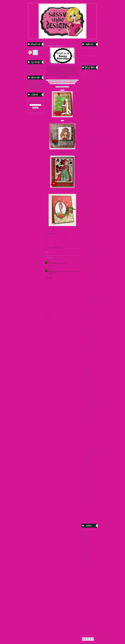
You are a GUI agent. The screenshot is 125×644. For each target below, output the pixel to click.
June (86, 555)
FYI (85, 586)
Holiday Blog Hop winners (87, 261)
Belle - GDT (49, 240)
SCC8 (83, 420)
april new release (85, 136)
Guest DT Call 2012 (86, 257)
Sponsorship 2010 (85, 457)
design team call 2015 (86, 195)
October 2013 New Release (87, 347)
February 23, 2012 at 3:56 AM (62, 261)
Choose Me (84, 173)
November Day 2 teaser (87, 339)
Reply (50, 265)
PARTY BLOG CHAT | (66, 42)
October (86, 546)
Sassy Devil (84, 388)
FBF (83, 223)
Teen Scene (84, 498)
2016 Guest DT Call (86, 116)
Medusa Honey (85, 320)
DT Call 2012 (84, 201)
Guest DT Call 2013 (86, 259)
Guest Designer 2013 (86, 253)
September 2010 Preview (87, 437)
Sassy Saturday (85, 398)
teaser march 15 (85, 489)
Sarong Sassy (84, 381)
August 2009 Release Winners (88, 141)
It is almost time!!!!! (88, 603)
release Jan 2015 (85, 375)
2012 (84, 540)
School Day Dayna (86, 424)
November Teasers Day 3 (87, 341)
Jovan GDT (59, 242)
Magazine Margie (85, 306)
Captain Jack (84, 164)
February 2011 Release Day (87, 224)
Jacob (83, 270)
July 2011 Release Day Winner (88, 279)
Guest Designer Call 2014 (87, 255)
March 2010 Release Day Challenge (89, 307)
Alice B (48, 238)
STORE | (43, 40)
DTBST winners (85, 215)
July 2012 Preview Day (86, 281)
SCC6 (83, 416)
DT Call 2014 (84, 203)
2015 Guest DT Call (86, 109)
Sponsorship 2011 (85, 458)
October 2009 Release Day (87, 345)
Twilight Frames (85, 504)
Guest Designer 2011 (86, 250)
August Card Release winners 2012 (89, 150)
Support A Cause (85, 477)
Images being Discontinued (90, 581)
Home (62, 315)
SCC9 (83, 422)
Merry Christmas (85, 323)
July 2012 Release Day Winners (88, 284)
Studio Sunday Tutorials (87, 475)
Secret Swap (84, 425)
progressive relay (85, 368)
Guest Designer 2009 (86, 246)
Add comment (49, 278)
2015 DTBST (84, 102)
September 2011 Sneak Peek (88, 449)
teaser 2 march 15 (85, 482)
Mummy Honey (85, 325)
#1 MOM (84, 77)
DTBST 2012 (52, 253)
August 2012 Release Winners (88, 146)
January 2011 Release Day (87, 272)
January (86, 626)
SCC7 (83, 418)
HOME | (31, 40)
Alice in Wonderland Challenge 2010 (89, 125)
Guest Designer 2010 (86, 248)
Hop (83, 263)
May (86, 557)
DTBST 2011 (84, 212)
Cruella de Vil (85, 183)
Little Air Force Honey (86, 304)
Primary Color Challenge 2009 (88, 358)
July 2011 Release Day (86, 277)
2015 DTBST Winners (86, 104)
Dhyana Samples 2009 (86, 197)
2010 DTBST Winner (86, 81)
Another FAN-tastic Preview (90, 614)
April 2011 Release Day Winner (88, 134)
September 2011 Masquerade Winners (90, 446)
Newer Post (48, 315)
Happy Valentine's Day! (89, 593)
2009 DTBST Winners (86, 79)
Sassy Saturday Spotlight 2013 (88, 409)
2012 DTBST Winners (86, 82)
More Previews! (87, 609)
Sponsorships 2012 (86, 464)
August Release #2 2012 (87, 154)
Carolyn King (50, 244)
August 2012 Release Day (87, 145)
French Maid (84, 241)
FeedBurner (38, 110)
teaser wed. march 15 (86, 493)
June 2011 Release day (86, 291)
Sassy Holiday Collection (87, 391)
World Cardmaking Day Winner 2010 (89, 518)
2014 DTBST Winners (86, 91)
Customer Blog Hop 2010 (87, 184)
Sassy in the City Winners (87, 395)
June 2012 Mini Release (87, 297)
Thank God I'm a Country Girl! (91, 611)
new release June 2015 (86, 330)
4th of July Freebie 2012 (87, 123)
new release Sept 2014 (86, 332)
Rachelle (62, 90)
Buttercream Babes (86, 163)
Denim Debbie (85, 186)
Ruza (57, 240)
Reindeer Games (85, 373)
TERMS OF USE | (37, 40)
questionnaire (84, 372)
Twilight (83, 502)
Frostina (83, 243)
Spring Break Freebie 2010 (87, 468)
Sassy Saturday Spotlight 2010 (88, 402)
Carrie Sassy (84, 168)
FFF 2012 (84, 228)
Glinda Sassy (84, 244)
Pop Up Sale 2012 (85, 356)
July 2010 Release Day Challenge (89, 275)
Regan (62, 121)
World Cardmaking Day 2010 (88, 516)
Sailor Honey (84, 379)
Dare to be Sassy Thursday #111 (91, 607)
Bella (83, 159)
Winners (83, 511)
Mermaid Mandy (85, 321)
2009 (84, 633)
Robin (57, 153)
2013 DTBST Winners (86, 86)
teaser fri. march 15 (86, 486)
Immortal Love (85, 266)
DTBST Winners (88, 583)
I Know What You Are (86, 264)
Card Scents (84, 166)
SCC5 (83, 415)
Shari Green (49, 242)
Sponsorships (84, 462)
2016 (84, 532)
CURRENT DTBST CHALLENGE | (71, 40)
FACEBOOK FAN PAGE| (84, 40)
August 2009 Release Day (87, 139)
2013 (84, 538)
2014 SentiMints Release (87, 98)
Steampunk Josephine (86, 473)
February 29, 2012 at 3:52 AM (62, 269)
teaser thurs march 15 (86, 491)
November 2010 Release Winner (88, 334)
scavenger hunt (85, 411)
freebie (83, 239)
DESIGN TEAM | (49, 40)
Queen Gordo (84, 370)
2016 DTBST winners (86, 113)
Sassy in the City (85, 393)
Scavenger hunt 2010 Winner (88, 413)
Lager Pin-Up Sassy (86, 302)
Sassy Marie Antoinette (86, 397)
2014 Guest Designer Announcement (89, 93)
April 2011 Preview (86, 132)
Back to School (85, 155)
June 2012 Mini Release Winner (88, 298)
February (86, 563)
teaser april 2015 (85, 484)
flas (82, 233)
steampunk (84, 469)
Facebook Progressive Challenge (88, 221)
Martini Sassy (85, 314)
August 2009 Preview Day (87, 137)
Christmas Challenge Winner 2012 (89, 179)
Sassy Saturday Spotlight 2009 (88, 400)
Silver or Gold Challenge (87, 451)
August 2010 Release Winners (88, 143)
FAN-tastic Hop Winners (89, 591)
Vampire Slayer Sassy (86, 506)
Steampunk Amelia (86, 471)
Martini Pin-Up (85, 313)
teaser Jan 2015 (85, 488)
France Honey (85, 237)
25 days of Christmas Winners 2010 (89, 120)
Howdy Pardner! (88, 605)
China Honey (84, 172)
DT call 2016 (84, 204)
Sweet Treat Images (86, 478)
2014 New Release (85, 97)
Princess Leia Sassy (86, 366)
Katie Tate (58, 238)
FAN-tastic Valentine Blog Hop (91, 599)
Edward (83, 217)
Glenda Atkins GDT (70, 236)
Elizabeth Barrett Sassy (86, 219)
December (87, 542)
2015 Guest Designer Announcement (89, 106)
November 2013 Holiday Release (89, 337)
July (85, 553)
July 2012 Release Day (86, 282)
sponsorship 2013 (85, 460)
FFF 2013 (84, 230)
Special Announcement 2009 (88, 455)
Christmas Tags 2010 (86, 181)
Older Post (77, 315)
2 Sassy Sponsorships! (89, 620)
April (86, 559)
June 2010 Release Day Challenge (89, 286)
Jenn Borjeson (69, 240)
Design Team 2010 (86, 190)
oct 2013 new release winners (88, 343)
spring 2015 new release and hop (88, 466)
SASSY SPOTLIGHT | (58, 40)
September (87, 548)
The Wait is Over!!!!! (89, 616)
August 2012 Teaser (86, 148)
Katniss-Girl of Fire (86, 300)
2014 (83, 88)
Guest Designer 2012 (86, 252)
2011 (84, 629)
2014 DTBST (84, 90)
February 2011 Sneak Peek (87, 226)
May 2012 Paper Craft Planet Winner (89, 316)
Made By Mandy (60, 236)
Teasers (83, 495)
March (86, 561)
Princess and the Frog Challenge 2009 (90, 359)
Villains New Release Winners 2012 (89, 507)
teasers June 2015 (85, 497)
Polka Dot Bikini (85, 354)
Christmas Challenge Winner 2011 (89, 177)
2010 (84, 631)
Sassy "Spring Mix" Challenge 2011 (89, 382)
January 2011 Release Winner (88, 273)
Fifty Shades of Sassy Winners (88, 232)
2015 (84, 534)
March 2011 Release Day (87, 311)
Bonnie (67, 238)
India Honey (84, 268)
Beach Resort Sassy (86, 157)
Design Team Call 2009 (87, 192)
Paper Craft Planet (85, 350)
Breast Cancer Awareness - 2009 (88, 161)
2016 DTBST (84, 111)
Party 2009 (84, 352)
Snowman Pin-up (85, 453)
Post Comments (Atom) (56, 318)
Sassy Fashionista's (86, 389)
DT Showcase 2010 (86, 206)
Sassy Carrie (84, 386)
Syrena (83, 480)
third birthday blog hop (86, 500)
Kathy (62, 191)
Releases (83, 377)
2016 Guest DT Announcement (88, 115)
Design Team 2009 (86, 188)
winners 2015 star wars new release (89, 513)
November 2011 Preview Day (88, 336)
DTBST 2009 (84, 208)
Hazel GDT (59, 244)
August (86, 551)
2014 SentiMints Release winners (89, 100)
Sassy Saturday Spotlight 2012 (88, 404)
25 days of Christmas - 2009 (87, 118)
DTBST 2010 (84, 210)
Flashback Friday (85, 235)
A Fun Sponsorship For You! (90, 601)
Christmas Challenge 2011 (87, 175)
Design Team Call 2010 (87, 194)
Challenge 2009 (85, 170)
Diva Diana (84, 199)
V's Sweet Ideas (50, 236)
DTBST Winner (87, 565)
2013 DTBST (84, 84)
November (87, 544)
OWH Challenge (85, 348)
